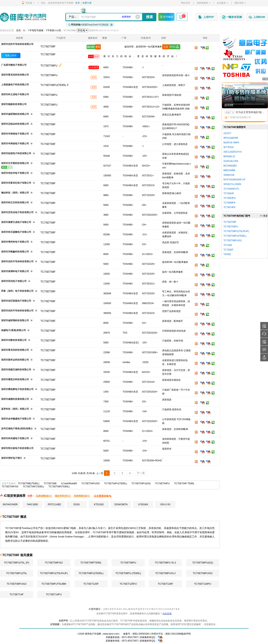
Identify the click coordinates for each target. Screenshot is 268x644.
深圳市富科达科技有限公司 (15, 360)
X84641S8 (229, 175)
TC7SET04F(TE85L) (33, 487)
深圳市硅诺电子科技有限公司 (16, 153)
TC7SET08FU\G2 (17, 584)
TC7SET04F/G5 (10, 487)
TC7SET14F (17, 594)
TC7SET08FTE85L (91, 563)
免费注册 (87, 3)
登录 (78, 3)
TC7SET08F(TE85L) (59, 487)
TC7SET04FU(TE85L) (116, 483)
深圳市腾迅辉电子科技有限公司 (17, 389)
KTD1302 (99, 504)
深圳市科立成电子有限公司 (15, 94)
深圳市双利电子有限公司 (14, 281)
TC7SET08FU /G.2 (165, 563)
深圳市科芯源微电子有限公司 (16, 232)
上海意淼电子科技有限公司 (15, 85)
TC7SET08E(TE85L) (29, 483)
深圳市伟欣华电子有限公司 (15, 173)
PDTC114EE (54, 504)
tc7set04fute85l (69, 483)
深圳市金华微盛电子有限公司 (16, 419)
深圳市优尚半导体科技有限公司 (17, 44)
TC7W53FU (230, 198)
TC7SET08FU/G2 (203, 573)
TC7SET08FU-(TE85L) (128, 573)
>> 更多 (264, 216)
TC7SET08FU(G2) (203, 563)
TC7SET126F (165, 584)
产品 (72, 17)
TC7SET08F (48, 54)
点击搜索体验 (103, 496)
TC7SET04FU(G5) (141, 483)
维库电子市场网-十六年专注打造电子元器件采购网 (23, 17)
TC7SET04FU (162, 483)
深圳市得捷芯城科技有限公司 (16, 370)
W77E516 (229, 147)
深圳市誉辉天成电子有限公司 (16, 222)
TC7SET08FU (49, 66)
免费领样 (126, 17)
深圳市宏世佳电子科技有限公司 (17, 212)
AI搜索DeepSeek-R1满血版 (91, 25)
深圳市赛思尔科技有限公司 (15, 379)
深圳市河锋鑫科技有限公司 (15, 252)
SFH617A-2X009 (232, 184)
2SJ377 (227, 133)
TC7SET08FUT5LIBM (54, 584)
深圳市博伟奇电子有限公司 (15, 242)
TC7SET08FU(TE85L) (91, 573)
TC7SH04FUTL (231, 189)
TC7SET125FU (128, 584)
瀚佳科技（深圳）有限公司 (15, 193)
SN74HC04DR (10, 504)
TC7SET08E (50, 483)
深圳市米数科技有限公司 (14, 340)
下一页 (141, 473)
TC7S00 (228, 245)
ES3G (77, 504)
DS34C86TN (121, 504)
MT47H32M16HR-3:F (235, 180)
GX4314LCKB (231, 161)
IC (24, 30)
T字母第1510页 (53, 30)
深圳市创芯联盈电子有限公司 (16, 301)
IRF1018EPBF (231, 138)
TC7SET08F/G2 (54, 563)
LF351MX (143, 504)
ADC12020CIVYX (233, 152)
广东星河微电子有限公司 (14, 65)
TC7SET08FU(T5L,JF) (17, 563)
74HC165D (32, 504)
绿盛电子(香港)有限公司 (13, 330)
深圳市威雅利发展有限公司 (15, 399)
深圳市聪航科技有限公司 (14, 104)
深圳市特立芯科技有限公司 (15, 203)
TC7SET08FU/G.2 (165, 573)
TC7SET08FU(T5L (17, 573)
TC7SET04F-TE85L (184, 483)
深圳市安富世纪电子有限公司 (16, 183)
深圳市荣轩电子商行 (12, 458)
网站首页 (186, 3)
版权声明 (186, 634)
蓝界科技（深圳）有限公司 (15, 409)
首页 (19, 30)
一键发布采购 (232, 17)
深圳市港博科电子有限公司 (15, 271)
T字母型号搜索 (36, 30)
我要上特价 (11, 55)
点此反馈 (167, 614)
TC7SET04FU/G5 (91, 483)
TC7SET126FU (203, 584)
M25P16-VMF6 (231, 143)
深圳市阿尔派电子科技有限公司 (17, 448)
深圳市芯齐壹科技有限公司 (15, 163)
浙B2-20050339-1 (142, 634)
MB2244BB (229, 170)
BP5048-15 (229, 156)
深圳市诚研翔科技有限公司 (15, 114)
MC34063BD (230, 166)
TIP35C (227, 254)
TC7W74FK (230, 207)
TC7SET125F (91, 584)
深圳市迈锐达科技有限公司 (15, 124)
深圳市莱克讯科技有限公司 (15, 75)
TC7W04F (229, 193)
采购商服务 (204, 3)
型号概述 (166, 17)
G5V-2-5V (165, 504)
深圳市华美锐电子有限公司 (15, 134)
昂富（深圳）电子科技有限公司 (17, 291)
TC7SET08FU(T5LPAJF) (54, 573)
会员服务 (222, 3)
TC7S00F (228, 250)
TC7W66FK (230, 203)
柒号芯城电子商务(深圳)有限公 (17, 429)
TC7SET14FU (54, 594)
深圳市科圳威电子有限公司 (15, 438)
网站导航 (240, 3)
